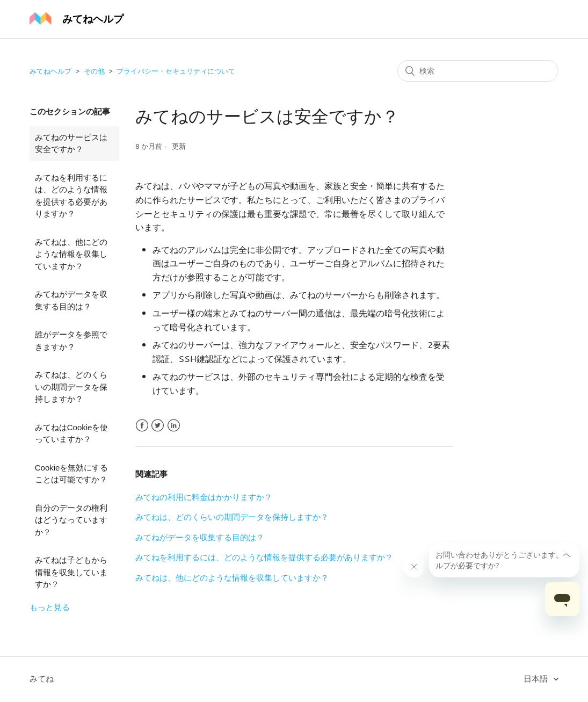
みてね (42, 679)
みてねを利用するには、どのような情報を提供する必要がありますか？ (71, 196)
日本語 (537, 679)
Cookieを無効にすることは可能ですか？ (72, 474)
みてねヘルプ (50, 71)
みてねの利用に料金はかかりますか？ (204, 497)
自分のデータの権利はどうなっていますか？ (71, 520)
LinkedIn (174, 426)
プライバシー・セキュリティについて (176, 71)
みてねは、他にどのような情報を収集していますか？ (71, 254)
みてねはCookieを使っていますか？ (72, 433)
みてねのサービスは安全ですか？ (71, 143)
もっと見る (50, 607)
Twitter (158, 426)
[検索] (478, 71)
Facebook (142, 426)
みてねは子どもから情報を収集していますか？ (71, 572)
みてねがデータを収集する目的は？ (71, 300)
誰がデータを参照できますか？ (71, 341)
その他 (94, 71)
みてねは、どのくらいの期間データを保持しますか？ (71, 387)
